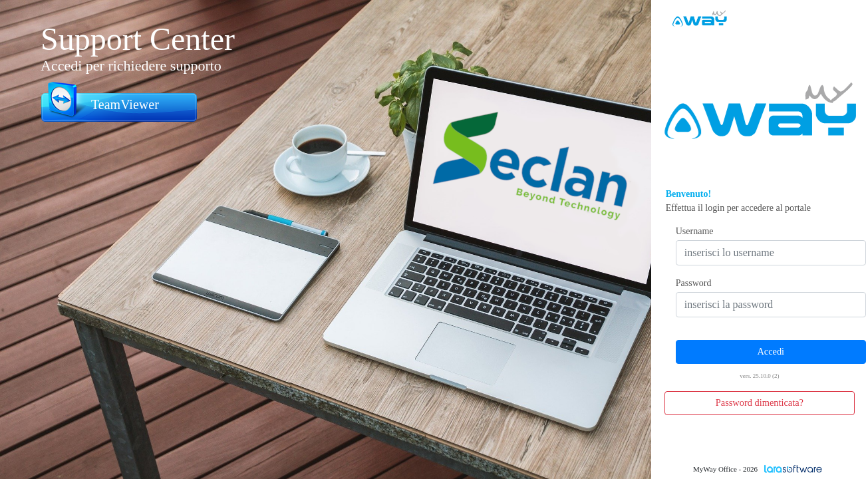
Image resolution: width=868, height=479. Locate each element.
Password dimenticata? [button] (760, 402)
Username (695, 231)
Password (694, 283)
